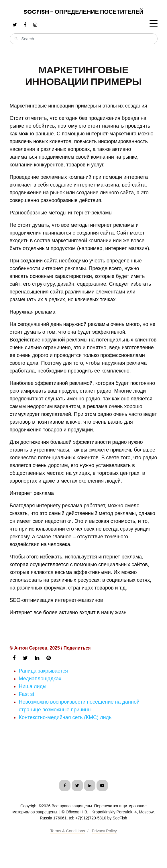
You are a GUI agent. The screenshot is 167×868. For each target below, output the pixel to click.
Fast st (27, 694)
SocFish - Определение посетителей (83, 12)
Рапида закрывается (43, 671)
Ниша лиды (33, 686)
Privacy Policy (104, 831)
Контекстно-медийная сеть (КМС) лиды (66, 717)
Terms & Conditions (67, 831)
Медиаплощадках (40, 679)
